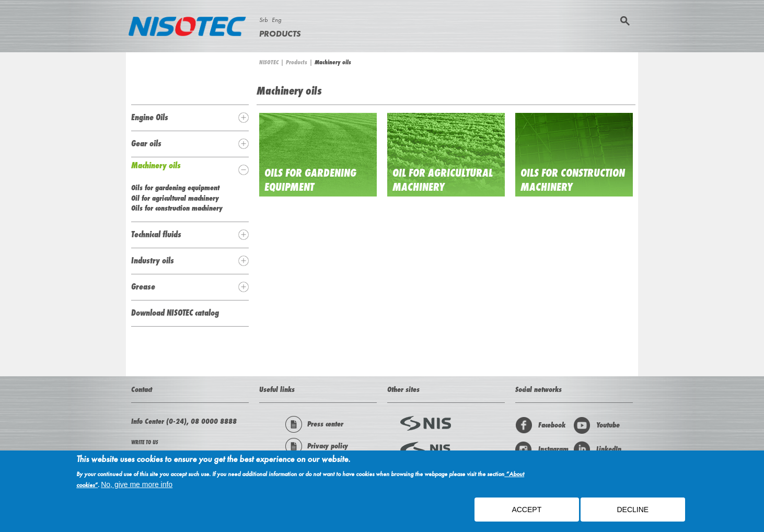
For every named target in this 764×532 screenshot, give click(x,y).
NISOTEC (269, 62)
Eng (276, 20)
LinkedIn (597, 449)
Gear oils (146, 143)
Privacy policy (317, 446)
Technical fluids (156, 234)
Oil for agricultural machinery (443, 180)
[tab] (190, 118)
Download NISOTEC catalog (175, 313)
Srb (263, 20)
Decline (633, 512)
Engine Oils (150, 117)
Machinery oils (156, 165)
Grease (143, 286)
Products (280, 34)
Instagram (542, 449)
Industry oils (153, 260)
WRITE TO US (144, 442)
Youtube (597, 425)
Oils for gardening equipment (310, 180)
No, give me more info (137, 487)
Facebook (540, 425)
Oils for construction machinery (177, 208)
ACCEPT (526, 512)
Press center (314, 424)
